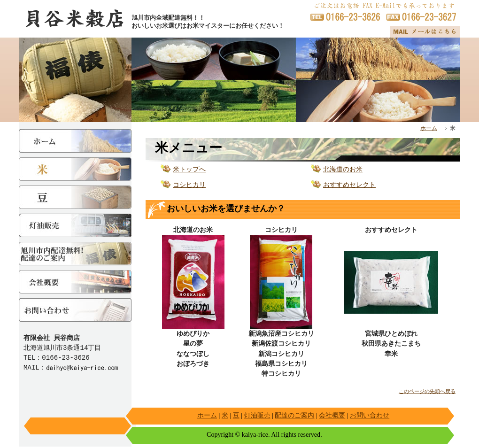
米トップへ (189, 171)
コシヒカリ (189, 186)
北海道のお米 (343, 171)
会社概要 (332, 417)
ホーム (429, 129)
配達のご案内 (294, 417)
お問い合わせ (370, 417)
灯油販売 (257, 417)
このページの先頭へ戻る (427, 393)
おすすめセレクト (349, 186)
